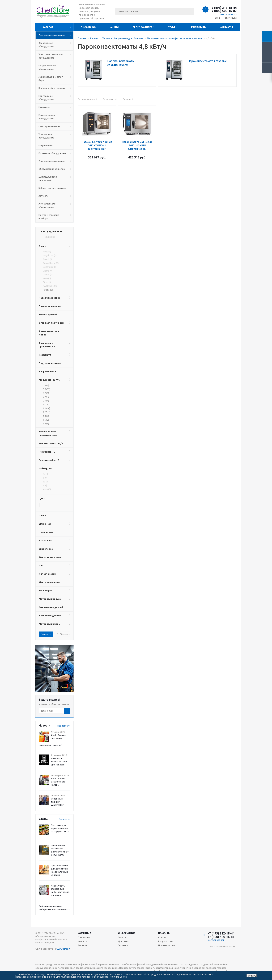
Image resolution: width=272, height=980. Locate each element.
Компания (84, 933)
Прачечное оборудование (52, 153)
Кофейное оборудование (52, 88)
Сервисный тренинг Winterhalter (57, 802)
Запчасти (43, 196)
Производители (143, 27)
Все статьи (65, 819)
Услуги (173, 27)
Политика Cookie (118, 977)
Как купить (198, 27)
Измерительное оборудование (47, 117)
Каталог (48, 27)
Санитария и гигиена (49, 126)
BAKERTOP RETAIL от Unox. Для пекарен (59, 761)
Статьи (162, 937)
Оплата (122, 937)
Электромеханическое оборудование (51, 56)
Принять (252, 976)
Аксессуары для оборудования (47, 205)
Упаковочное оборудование (46, 136)
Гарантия (123, 945)
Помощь (164, 933)
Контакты (226, 27)
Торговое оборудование (52, 161)
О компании (88, 27)
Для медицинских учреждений (48, 178)
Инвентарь (44, 107)
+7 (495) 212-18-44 (223, 8)
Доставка (123, 941)
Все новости (64, 726)
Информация (127, 933)
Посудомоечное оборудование (47, 67)
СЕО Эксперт (63, 949)
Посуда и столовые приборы (49, 217)
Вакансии (83, 945)
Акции (114, 27)
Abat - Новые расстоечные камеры (58, 782)
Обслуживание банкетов (52, 169)
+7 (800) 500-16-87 (223, 11)
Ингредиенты (46, 145)
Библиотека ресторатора (52, 188)
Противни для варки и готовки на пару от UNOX (60, 828)
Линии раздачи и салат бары (51, 79)
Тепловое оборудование (52, 35)
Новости (82, 941)
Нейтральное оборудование (46, 98)
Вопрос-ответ (166, 941)
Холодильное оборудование (46, 45)
